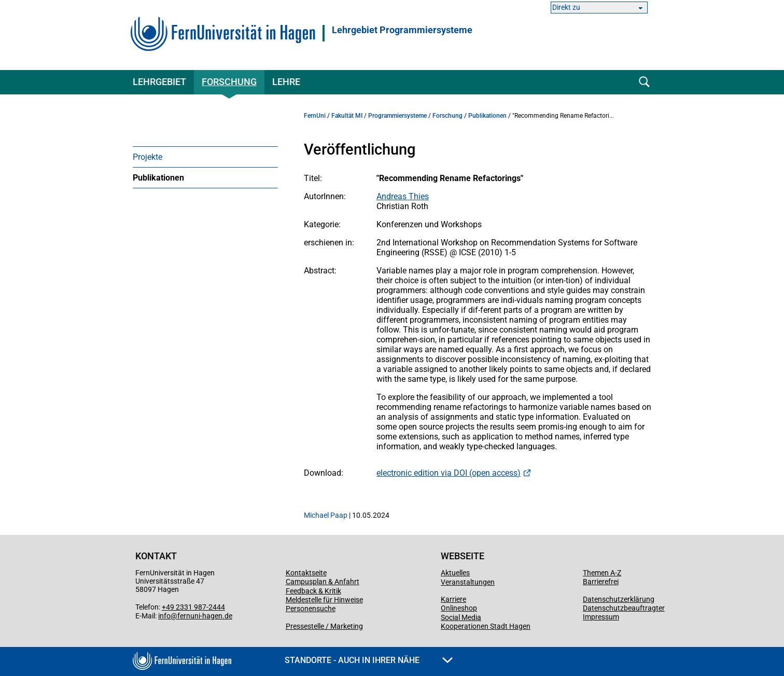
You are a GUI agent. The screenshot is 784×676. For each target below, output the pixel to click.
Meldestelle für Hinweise (324, 600)
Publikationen (158, 178)
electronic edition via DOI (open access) (449, 473)
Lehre (286, 82)
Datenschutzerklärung (619, 599)
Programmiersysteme (397, 116)
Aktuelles (455, 573)
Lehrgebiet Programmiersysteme (402, 30)
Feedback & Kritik (313, 591)
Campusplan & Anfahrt (323, 582)
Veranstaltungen (468, 582)
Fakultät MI (347, 116)
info (164, 616)
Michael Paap (326, 515)
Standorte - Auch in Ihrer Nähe (369, 660)
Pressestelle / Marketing (324, 626)
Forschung (229, 82)
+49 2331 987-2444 (193, 607)
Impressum (601, 617)
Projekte (148, 157)
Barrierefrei (601, 582)
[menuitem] (205, 157)
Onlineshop (459, 608)
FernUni (315, 116)
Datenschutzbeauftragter (624, 608)
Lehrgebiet (159, 82)
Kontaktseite (306, 573)
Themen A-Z (602, 573)
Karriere (453, 599)
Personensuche (311, 609)
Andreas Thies (403, 196)
